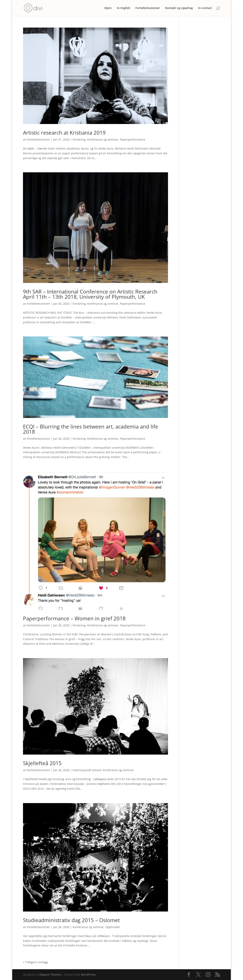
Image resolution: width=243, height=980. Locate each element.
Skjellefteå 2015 (42, 763)
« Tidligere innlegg (35, 962)
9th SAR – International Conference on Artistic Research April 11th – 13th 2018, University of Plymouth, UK (91, 294)
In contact (205, 8)
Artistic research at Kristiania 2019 (64, 133)
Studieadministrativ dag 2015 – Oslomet (71, 920)
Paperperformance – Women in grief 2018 (74, 618)
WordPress (88, 975)
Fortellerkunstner (148, 8)
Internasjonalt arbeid (87, 770)
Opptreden (113, 927)
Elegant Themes (50, 975)
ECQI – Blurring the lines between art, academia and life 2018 (91, 429)
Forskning (79, 139)
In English (123, 8)
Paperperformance (133, 139)
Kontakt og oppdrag (179, 8)
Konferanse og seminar (103, 139)
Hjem (108, 8)
